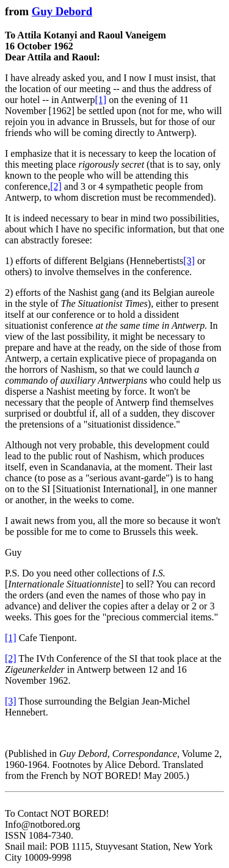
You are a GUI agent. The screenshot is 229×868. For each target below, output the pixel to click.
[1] (101, 100)
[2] (56, 186)
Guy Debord (62, 11)
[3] (189, 261)
